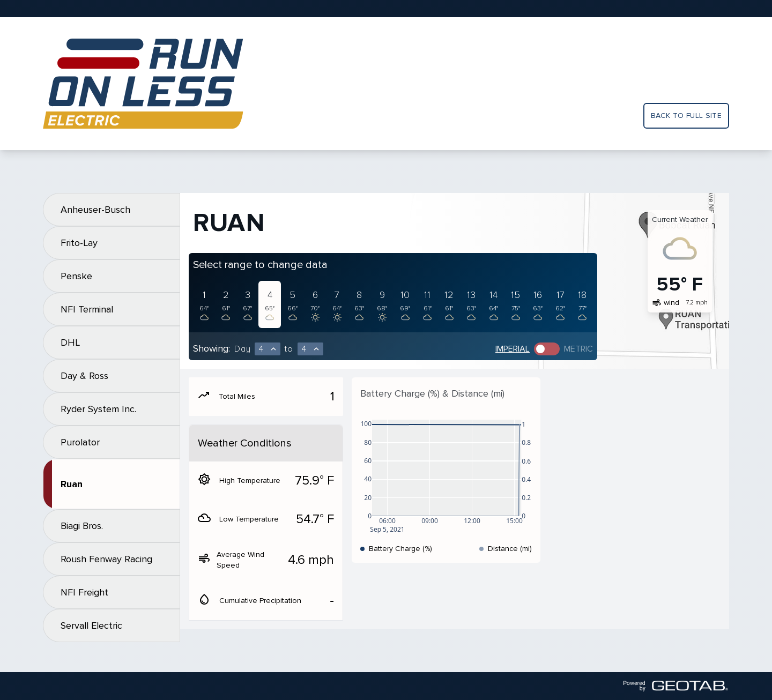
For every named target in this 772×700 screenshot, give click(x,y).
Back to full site (686, 116)
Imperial (513, 349)
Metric (578, 349)
